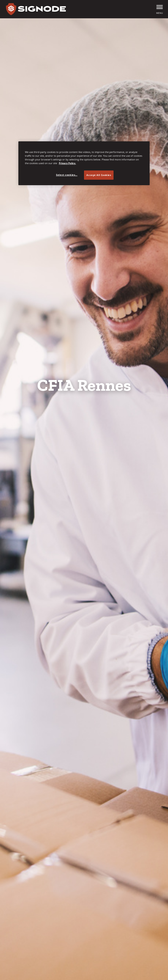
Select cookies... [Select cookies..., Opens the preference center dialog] (67, 175)
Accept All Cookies (99, 175)
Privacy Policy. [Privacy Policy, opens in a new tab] (67, 163)
